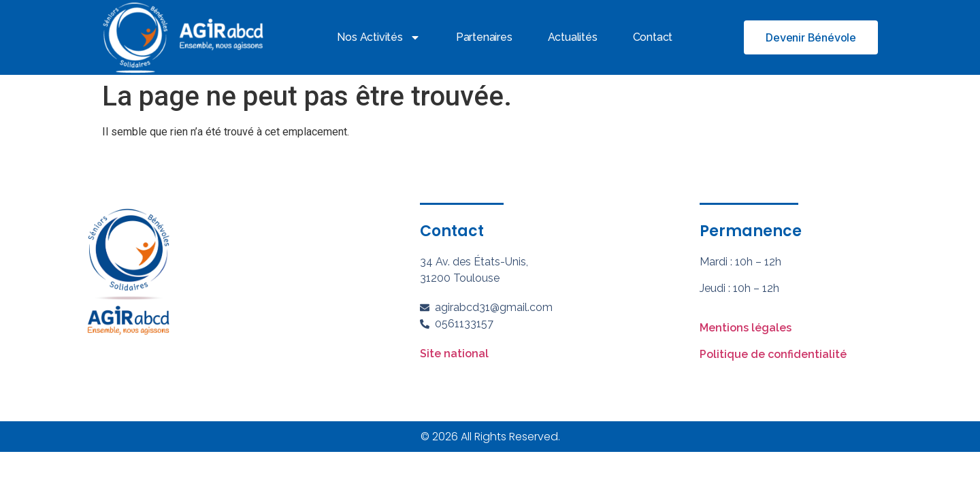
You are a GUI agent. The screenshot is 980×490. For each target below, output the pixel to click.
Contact (653, 37)
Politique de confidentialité (773, 354)
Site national (454, 354)
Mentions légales (746, 328)
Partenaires (484, 37)
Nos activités (378, 37)
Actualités (573, 37)
